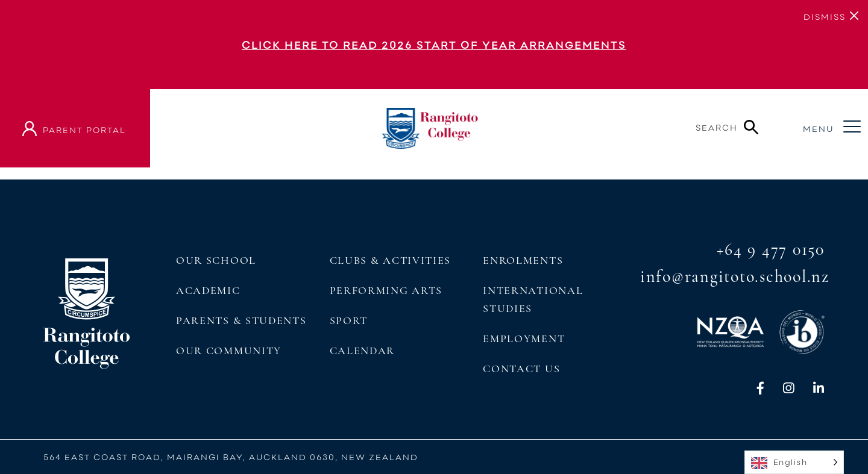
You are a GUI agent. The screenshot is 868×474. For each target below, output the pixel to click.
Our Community (229, 351)
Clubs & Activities (390, 260)
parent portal (84, 130)
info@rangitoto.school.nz (735, 276)
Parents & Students (241, 320)
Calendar (363, 351)
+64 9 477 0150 (771, 249)
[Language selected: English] (794, 462)
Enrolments (523, 260)
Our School (216, 260)
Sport (349, 320)
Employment (524, 338)
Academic (208, 290)
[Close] (825, 16)
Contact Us (521, 369)
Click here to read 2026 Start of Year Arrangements (434, 45)
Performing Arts (386, 290)
